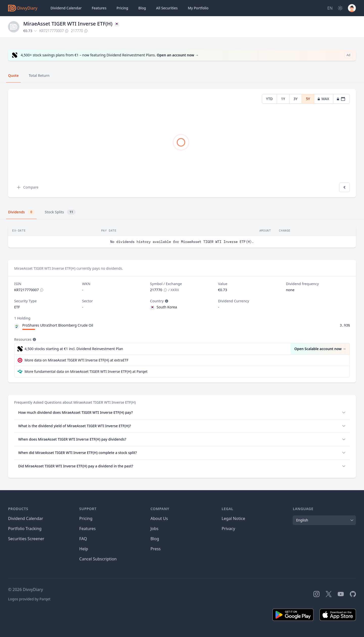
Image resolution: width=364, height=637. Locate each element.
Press (155, 549)
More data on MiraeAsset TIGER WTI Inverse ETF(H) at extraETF (76, 360)
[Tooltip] (166, 301)
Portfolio (198, 8)
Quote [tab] (13, 75)
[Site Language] (330, 8)
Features (99, 8)
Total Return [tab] (39, 75)
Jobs (154, 529)
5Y (308, 99)
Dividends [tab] (21, 212)
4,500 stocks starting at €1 (74, 349)
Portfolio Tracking (25, 529)
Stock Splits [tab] (60, 212)
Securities (167, 8)
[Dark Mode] (340, 8)
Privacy (228, 529)
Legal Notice (233, 518)
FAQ (83, 539)
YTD (269, 99)
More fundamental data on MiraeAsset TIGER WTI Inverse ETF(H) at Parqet (86, 371)
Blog (155, 539)
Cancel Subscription (98, 559)
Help (84, 549)
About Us (159, 518)
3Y (295, 99)
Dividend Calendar (66, 8)
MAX (323, 99)
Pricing (122, 8)
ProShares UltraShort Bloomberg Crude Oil (58, 325)
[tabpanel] (182, 143)
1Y (283, 99)
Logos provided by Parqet (29, 599)
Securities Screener (26, 539)
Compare (27, 187)
